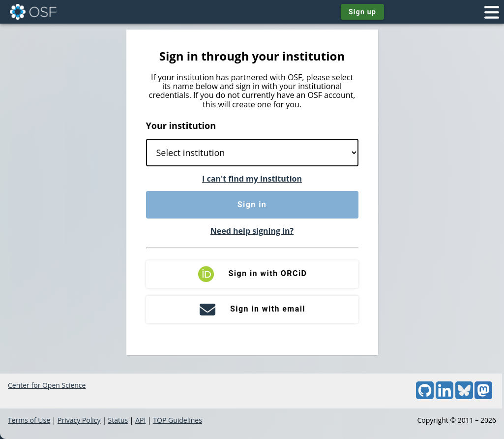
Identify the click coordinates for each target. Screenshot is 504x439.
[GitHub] (425, 396)
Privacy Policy (79, 420)
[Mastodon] (483, 396)
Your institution (181, 125)
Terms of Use (29, 420)
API (140, 420)
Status (118, 420)
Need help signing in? (252, 231)
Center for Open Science (47, 385)
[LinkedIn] (445, 396)
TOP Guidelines (178, 420)
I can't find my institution (252, 179)
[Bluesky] (464, 396)
